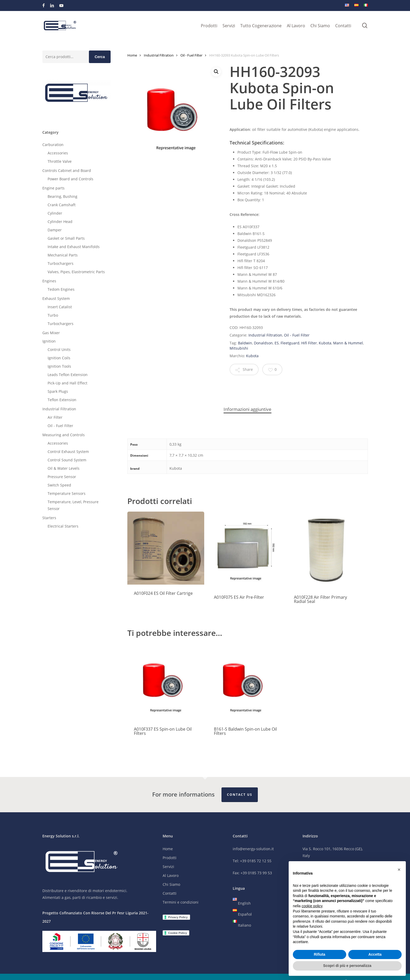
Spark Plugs (58, 391)
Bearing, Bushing (62, 196)
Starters (49, 518)
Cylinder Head (60, 222)
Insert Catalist (60, 307)
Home (132, 55)
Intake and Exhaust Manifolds (74, 247)
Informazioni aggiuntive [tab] (247, 409)
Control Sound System (67, 460)
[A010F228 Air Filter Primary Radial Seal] (326, 550)
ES (277, 343)
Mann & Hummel (348, 343)
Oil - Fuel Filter (60, 426)
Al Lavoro (171, 876)
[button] (216, 72)
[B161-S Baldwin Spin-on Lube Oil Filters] (246, 682)
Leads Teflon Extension (68, 375)
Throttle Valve (60, 161)
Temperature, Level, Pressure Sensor (73, 505)
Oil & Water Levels (64, 468)
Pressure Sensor (62, 477)
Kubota (325, 343)
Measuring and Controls (64, 435)
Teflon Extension (62, 400)
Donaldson (263, 343)
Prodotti (170, 858)
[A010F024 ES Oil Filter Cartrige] (166, 548)
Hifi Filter (309, 343)
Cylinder (55, 213)
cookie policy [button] (312, 906)
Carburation (53, 145)
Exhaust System (56, 298)
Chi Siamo (171, 885)
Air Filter (55, 417)
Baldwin (245, 343)
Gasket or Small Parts (66, 238)
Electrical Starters (63, 526)
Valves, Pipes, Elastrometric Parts (76, 272)
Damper (55, 230)
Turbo (53, 315)
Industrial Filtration (59, 409)
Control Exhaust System (68, 452)
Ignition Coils (59, 358)
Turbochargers (61, 263)
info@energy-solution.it (253, 849)
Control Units (59, 349)
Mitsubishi (239, 348)
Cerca (100, 57)
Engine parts (53, 188)
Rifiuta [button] (320, 954)
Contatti (170, 894)
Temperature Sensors (67, 493)
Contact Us (240, 795)
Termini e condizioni (181, 902)
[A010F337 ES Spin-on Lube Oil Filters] (166, 682)
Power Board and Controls (70, 179)
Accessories (58, 153)
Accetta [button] (375, 954)
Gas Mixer (51, 333)
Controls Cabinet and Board (67, 170)
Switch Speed (59, 485)
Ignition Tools (59, 366)
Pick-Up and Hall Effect (67, 383)
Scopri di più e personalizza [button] (347, 966)
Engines (49, 281)
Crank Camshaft (62, 205)
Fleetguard (290, 343)
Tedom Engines (61, 289)
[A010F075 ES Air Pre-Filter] (246, 550)
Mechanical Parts (63, 255)
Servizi (168, 867)
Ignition (49, 341)
